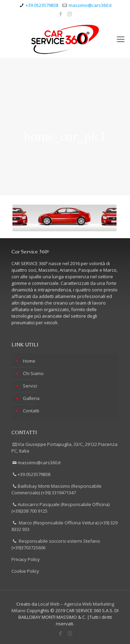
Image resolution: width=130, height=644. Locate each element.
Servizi (30, 386)
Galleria (31, 398)
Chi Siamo (33, 373)
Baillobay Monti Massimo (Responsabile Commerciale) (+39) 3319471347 (57, 489)
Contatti (31, 411)
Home (29, 361)
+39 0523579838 (42, 5)
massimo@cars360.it (90, 5)
